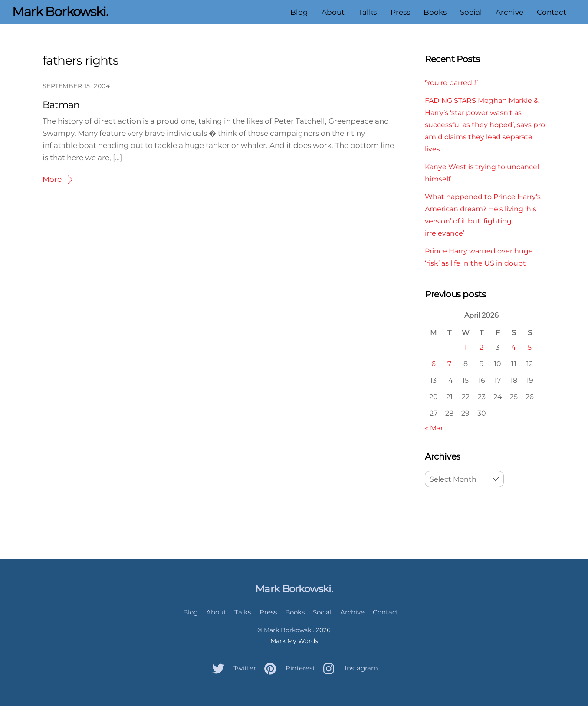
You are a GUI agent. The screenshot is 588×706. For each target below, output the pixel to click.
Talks (367, 12)
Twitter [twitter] (232, 668)
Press (400, 12)
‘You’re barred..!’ (451, 82)
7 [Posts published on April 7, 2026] (449, 364)
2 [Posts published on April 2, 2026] (481, 347)
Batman (61, 105)
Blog (299, 12)
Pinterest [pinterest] (287, 668)
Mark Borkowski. (289, 630)
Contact (552, 12)
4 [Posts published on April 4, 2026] (514, 347)
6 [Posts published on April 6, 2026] (434, 364)
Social (471, 12)
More (52, 179)
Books (435, 12)
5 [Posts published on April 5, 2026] (530, 347)
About (333, 12)
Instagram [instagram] (348, 668)
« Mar (434, 428)
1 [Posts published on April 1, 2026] (466, 347)
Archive (509, 12)
